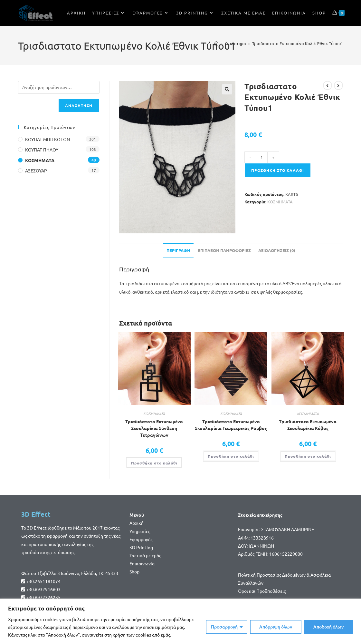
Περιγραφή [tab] (178, 250)
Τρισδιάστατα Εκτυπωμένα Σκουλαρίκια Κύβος (308, 425)
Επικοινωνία (142, 563)
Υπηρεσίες (140, 531)
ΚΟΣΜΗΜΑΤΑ (280, 202)
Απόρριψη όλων (276, 627)
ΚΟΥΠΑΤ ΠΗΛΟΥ (42, 150)
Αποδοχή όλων (328, 627)
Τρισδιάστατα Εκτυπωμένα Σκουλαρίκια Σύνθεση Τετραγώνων (154, 428)
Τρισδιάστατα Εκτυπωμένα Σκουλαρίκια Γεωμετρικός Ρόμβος (231, 425)
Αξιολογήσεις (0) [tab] (277, 250)
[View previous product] (328, 85)
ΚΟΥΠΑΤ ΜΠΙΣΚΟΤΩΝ (47, 139)
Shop (134, 571)
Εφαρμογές (141, 539)
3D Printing (141, 547)
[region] (180, 621)
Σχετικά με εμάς (145, 555)
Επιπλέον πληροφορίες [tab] (224, 250)
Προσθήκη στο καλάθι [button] (154, 463)
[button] (227, 89)
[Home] (216, 43)
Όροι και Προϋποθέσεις (262, 591)
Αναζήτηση (79, 105)
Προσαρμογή (224, 627)
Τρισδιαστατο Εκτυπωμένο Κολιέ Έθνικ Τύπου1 (298, 43)
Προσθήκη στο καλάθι (278, 170)
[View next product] (338, 85)
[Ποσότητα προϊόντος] (262, 157)
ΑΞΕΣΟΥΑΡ (36, 171)
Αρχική (137, 523)
